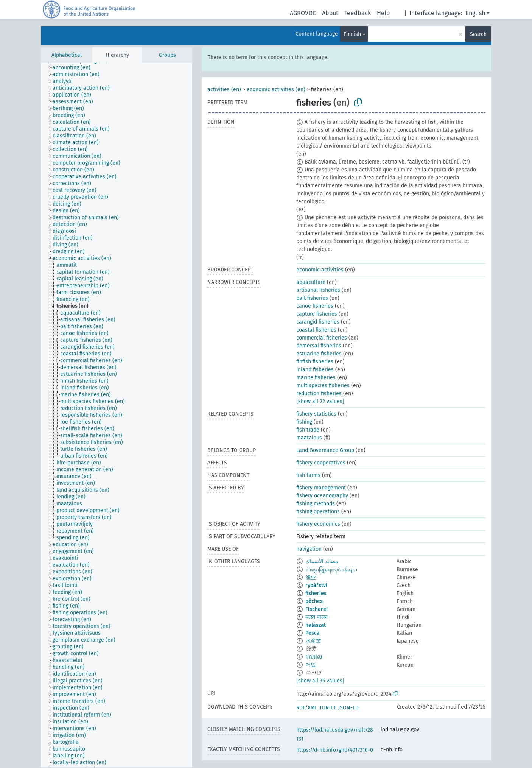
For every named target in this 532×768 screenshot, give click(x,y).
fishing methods (316, 504)
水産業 (313, 641)
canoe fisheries (315, 306)
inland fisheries (315, 370)
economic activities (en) (276, 90)
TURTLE (328, 708)
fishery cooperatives (321, 463)
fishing (304, 422)
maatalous (309, 438)
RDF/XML (307, 708)
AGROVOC (303, 13)
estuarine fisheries (319, 354)
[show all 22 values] (320, 401)
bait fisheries (312, 298)
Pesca (313, 633)
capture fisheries (317, 314)
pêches (314, 601)
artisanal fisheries (318, 290)
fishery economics (318, 524)
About (330, 13)
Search (478, 34)
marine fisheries (316, 378)
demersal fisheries (319, 346)
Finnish (352, 34)
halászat (316, 625)
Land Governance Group (325, 450)
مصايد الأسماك (322, 562)
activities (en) (224, 90)
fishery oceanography (322, 496)
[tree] (117, 415)
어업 (311, 665)
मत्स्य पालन (317, 617)
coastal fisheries (316, 330)
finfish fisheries (315, 362)
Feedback (358, 13)
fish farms (308, 475)
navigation (309, 549)
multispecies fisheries (323, 386)
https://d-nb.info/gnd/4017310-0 (335, 750)
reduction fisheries (319, 393)
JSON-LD (348, 708)
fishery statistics (316, 414)
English (475, 13)
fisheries (316, 593)
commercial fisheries (322, 338)
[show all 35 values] (320, 681)
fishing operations (318, 512)
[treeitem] (75, 68)
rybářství (316, 585)
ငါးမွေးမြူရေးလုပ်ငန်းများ (331, 569)
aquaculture (311, 282)
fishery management (321, 488)
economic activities (320, 270)
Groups (167, 55)
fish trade (308, 430)
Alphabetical (67, 55)
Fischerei (317, 609)
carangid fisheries (318, 322)
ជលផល (314, 657)
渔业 (311, 577)
